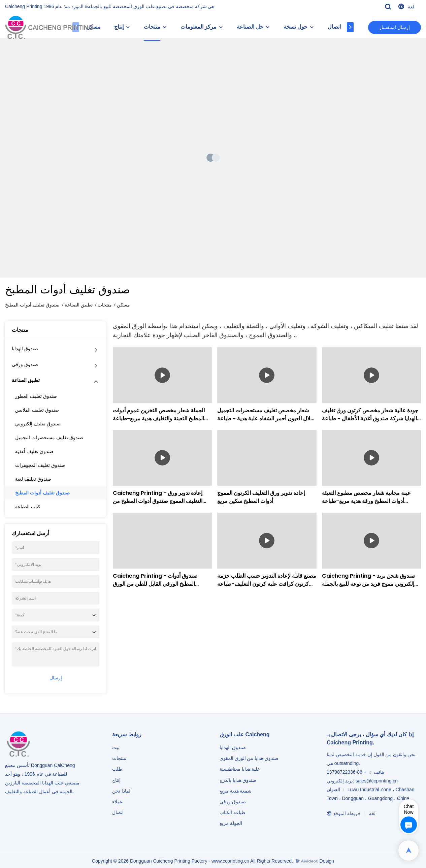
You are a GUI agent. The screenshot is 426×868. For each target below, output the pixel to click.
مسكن (123, 305)
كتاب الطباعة (28, 507)
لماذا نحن (121, 791)
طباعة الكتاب (232, 812)
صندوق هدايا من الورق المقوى (249, 758)
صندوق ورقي (25, 364)
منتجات (158, 27)
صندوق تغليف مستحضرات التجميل (49, 438)
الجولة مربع (231, 823)
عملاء (117, 802)
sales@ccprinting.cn (377, 781)
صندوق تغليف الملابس (37, 410)
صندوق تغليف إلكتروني (38, 424)
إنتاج (125, 27)
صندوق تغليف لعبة (33, 479)
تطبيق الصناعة (79, 305)
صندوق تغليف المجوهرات (40, 465)
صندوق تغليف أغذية (34, 451)
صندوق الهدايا (25, 349)
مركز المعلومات (205, 27)
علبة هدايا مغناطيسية (240, 769)
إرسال (56, 678)
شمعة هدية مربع (236, 791)
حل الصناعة (256, 27)
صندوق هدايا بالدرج (238, 780)
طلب (117, 769)
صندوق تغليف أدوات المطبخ (32, 305)
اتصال (340, 27)
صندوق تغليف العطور (36, 396)
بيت (116, 747)
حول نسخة (302, 27)
